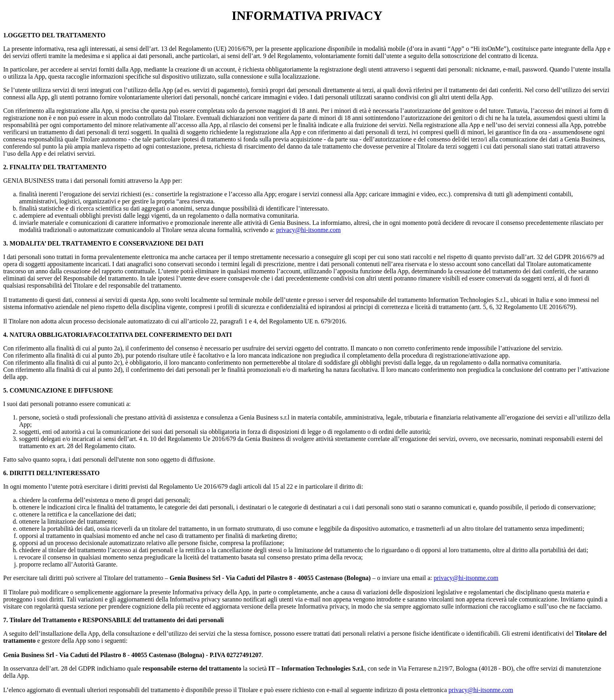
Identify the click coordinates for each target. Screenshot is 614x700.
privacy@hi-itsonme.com (308, 230)
